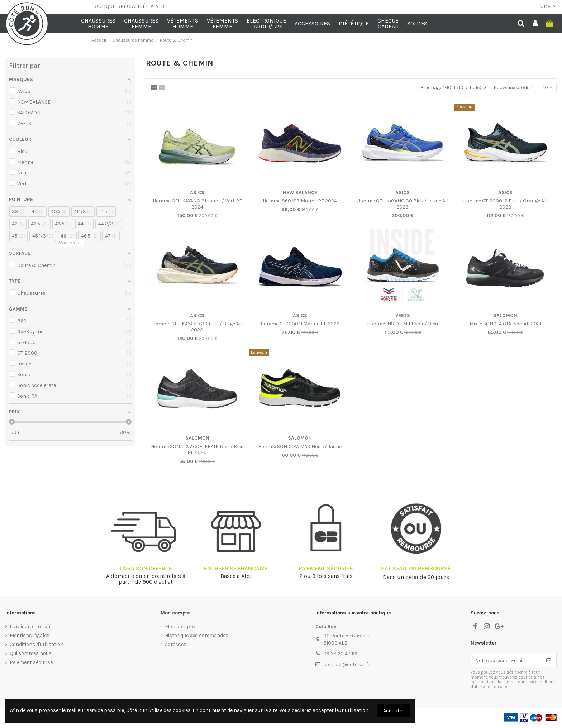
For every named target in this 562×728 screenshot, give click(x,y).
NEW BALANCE (300, 193)
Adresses (176, 645)
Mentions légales (30, 636)
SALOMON (505, 316)
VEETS (403, 316)
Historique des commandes (197, 636)
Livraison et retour (31, 627)
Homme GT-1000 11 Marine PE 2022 (300, 324)
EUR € (547, 6)
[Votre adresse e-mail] (506, 661)
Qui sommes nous (31, 654)
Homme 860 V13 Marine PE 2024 (300, 201)
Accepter (394, 711)
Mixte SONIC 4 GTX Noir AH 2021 (505, 324)
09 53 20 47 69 (340, 654)
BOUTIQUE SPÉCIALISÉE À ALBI (129, 6)
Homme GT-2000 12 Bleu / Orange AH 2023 (505, 204)
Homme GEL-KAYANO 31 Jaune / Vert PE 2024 (197, 204)
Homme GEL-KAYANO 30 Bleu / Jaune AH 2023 (403, 204)
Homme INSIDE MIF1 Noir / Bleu (403, 324)
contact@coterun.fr (347, 665)
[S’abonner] (549, 661)
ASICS (197, 193)
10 (548, 88)
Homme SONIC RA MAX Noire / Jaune (300, 447)
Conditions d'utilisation (37, 645)
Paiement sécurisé (31, 663)
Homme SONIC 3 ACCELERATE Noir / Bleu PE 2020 (197, 450)
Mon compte (180, 627)
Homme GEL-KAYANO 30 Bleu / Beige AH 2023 (197, 327)
